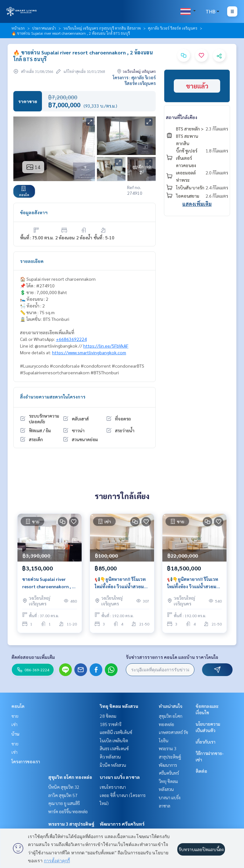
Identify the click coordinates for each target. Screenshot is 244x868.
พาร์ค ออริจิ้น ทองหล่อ (68, 811)
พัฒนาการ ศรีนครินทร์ (122, 824)
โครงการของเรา (26, 761)
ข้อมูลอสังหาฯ (34, 212)
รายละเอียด (32, 261)
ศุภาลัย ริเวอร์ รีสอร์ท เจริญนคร (173, 28)
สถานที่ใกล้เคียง (182, 117)
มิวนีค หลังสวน (113, 765)
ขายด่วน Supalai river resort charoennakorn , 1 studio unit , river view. (48, 583)
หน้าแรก (18, 28)
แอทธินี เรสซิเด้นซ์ (116, 732)
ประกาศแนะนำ (44, 28)
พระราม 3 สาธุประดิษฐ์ (71, 824)
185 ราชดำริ (111, 724)
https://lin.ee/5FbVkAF (106, 346)
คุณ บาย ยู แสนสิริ (64, 803)
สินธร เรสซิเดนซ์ (114, 748)
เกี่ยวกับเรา (206, 742)
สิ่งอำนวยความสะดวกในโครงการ (53, 397)
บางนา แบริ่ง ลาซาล (120, 777)
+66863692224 (71, 339)
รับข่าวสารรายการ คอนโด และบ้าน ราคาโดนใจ (172, 657)
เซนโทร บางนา (113, 787)
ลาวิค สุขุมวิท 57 (63, 795)
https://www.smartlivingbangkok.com (89, 352)
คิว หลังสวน (110, 757)
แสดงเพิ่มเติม (197, 204)
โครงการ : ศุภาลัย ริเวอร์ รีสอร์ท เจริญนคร (134, 80)
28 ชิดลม (108, 716)
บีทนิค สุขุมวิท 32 (64, 787)
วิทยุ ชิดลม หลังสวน (119, 706)
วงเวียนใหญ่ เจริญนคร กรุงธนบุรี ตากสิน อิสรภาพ (102, 28)
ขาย (15, 716)
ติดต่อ (201, 771)
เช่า (14, 724)
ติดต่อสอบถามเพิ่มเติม (33, 657)
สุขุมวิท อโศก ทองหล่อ (70, 777)
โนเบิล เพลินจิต (114, 740)
